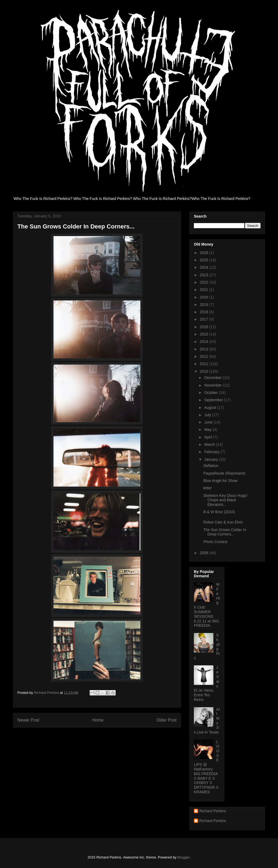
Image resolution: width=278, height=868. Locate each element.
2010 (205, 371)
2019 (205, 305)
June (209, 422)
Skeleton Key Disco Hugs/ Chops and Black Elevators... (225, 500)
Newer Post (28, 720)
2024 (205, 267)
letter (208, 488)
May (208, 430)
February (212, 452)
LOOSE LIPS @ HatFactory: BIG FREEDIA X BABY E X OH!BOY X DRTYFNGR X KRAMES (206, 767)
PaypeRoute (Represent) (224, 473)
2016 (205, 327)
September (214, 400)
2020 (205, 297)
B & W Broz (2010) (219, 512)
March (210, 444)
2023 (205, 275)
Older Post (166, 720)
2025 (205, 260)
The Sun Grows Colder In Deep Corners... (225, 532)
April (208, 437)
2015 (205, 334)
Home (98, 720)
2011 (205, 364)
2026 (205, 253)
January (211, 459)
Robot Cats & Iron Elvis (223, 522)
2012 (205, 356)
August (211, 408)
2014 (205, 341)
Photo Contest (215, 542)
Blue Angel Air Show (220, 481)
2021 (205, 290)
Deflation (211, 466)
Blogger (184, 857)
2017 (205, 319)
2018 (205, 312)
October (211, 393)
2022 (205, 282)
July (208, 415)
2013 (205, 349)
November (213, 385)
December (213, 378)
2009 (205, 553)
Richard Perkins (213, 811)
